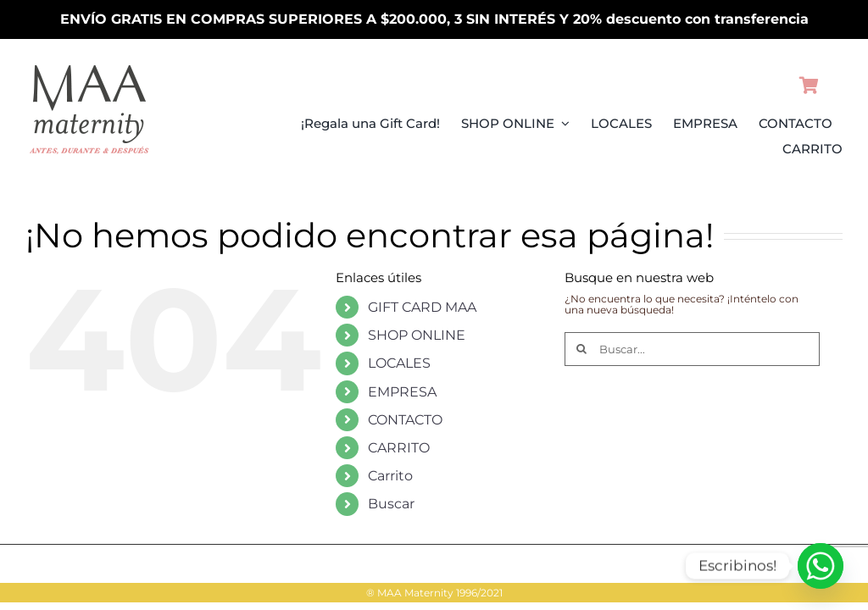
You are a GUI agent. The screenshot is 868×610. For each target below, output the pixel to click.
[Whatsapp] (821, 566)
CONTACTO (405, 420)
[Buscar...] (692, 349)
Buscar (391, 504)
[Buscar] (581, 349)
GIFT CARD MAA (422, 307)
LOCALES (399, 363)
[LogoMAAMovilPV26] (89, 65)
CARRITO (399, 448)
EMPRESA (402, 392)
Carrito (390, 476)
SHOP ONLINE (417, 335)
